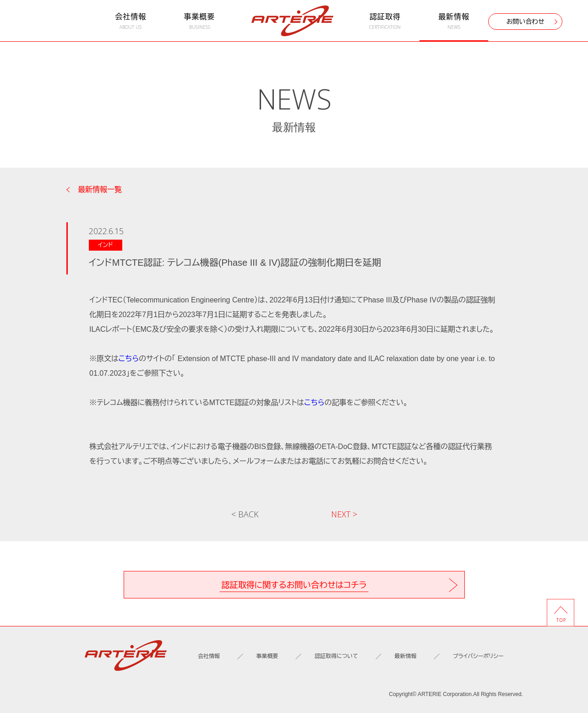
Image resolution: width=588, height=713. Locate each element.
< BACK (245, 514)
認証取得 (385, 21)
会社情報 (131, 21)
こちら (129, 359)
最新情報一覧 (100, 190)
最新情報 (454, 21)
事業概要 (199, 21)
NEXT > (344, 514)
